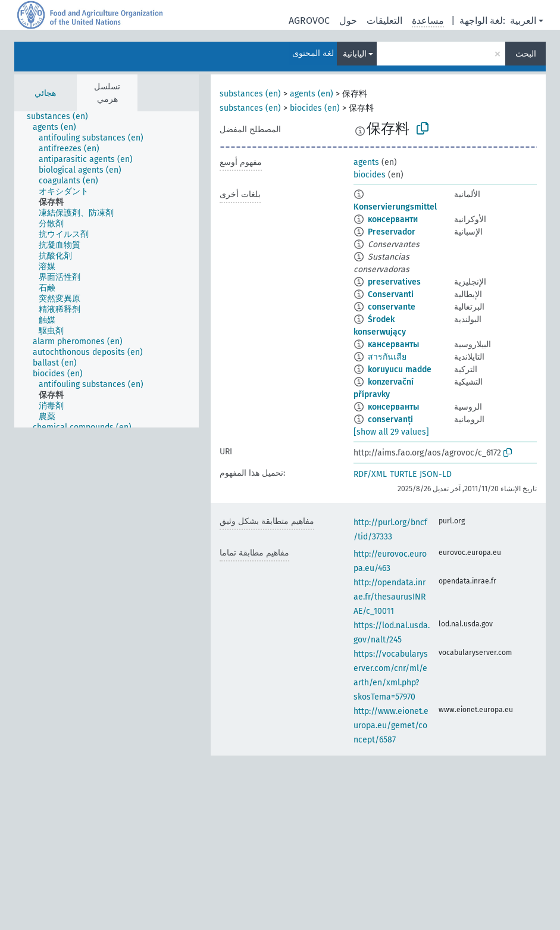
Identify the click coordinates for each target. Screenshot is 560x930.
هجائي (45, 93)
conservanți (390, 419)
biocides (370, 175)
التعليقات (384, 21)
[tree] (107, 269)
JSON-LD (436, 474)
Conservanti (391, 294)
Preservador (392, 232)
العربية (523, 21)
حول (348, 21)
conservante (392, 307)
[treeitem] (62, 117)
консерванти (393, 219)
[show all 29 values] (391, 432)
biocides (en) (315, 108)
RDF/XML (370, 474)
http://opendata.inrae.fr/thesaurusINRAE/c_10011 (390, 597)
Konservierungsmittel (395, 207)
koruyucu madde (400, 369)
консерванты (393, 407)
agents (366, 162)
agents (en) (312, 94)
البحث (526, 54)
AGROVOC (309, 21)
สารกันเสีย (387, 357)
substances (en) (250, 94)
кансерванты (393, 344)
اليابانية (355, 54)
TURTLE (403, 474)
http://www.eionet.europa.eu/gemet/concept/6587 (391, 725)
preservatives (394, 282)
